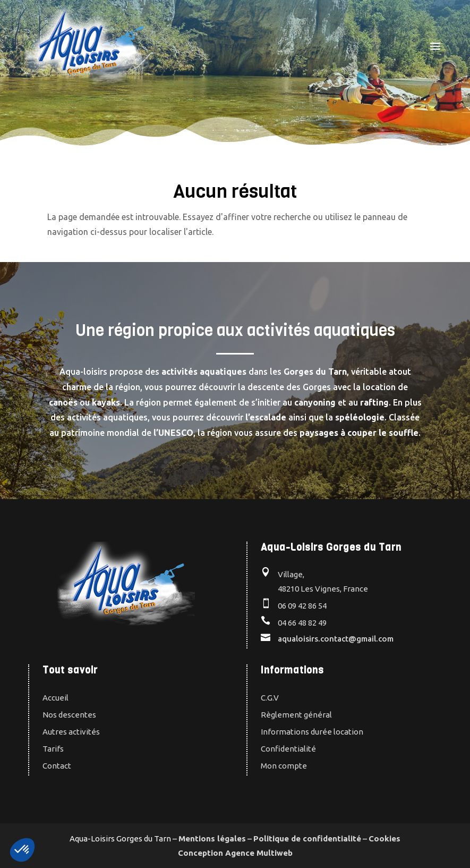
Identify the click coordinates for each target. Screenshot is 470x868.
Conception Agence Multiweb (235, 853)
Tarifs (53, 749)
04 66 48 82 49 (302, 623)
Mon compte (284, 766)
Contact (57, 766)
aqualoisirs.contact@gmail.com (336, 639)
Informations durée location (312, 732)
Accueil (55, 698)
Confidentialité (288, 749)
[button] (22, 850)
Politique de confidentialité (307, 838)
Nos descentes (69, 715)
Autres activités (71, 732)
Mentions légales (212, 838)
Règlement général (296, 715)
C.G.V (270, 698)
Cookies (384, 838)
